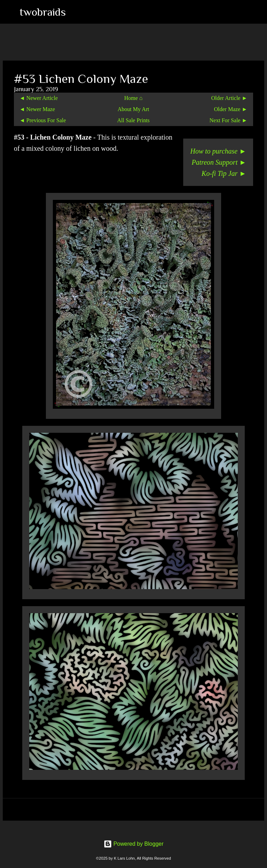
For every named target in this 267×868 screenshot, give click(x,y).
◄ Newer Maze (37, 109)
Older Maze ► (230, 109)
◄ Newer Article (39, 98)
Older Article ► (229, 98)
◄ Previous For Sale (43, 120)
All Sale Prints (133, 120)
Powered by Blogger (134, 844)
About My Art (133, 109)
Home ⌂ (133, 98)
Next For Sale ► (229, 120)
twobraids (43, 12)
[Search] (75, 12)
